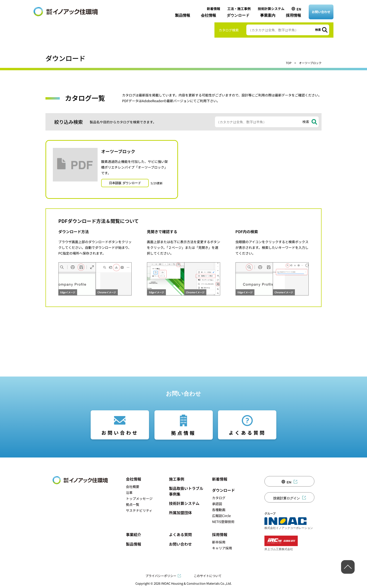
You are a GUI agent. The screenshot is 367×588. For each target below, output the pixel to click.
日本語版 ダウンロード (125, 183)
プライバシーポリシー (161, 576)
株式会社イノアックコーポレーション (289, 523)
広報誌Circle (221, 516)
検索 (318, 30)
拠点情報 (183, 433)
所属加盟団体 (180, 513)
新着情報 (213, 9)
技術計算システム (271, 9)
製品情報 (183, 15)
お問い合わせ (321, 12)
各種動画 (219, 510)
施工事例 (177, 479)
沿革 (129, 493)
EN (299, 9)
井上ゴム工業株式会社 (281, 543)
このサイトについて (208, 576)
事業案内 (268, 15)
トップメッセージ (139, 498)
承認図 (217, 504)
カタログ (219, 498)
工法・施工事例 (239, 9)
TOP (289, 63)
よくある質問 (247, 433)
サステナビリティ (139, 510)
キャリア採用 (222, 548)
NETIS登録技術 (223, 522)
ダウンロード (238, 15)
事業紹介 (134, 534)
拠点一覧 (133, 504)
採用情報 (293, 15)
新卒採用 (219, 542)
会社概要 (133, 487)
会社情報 (208, 15)
